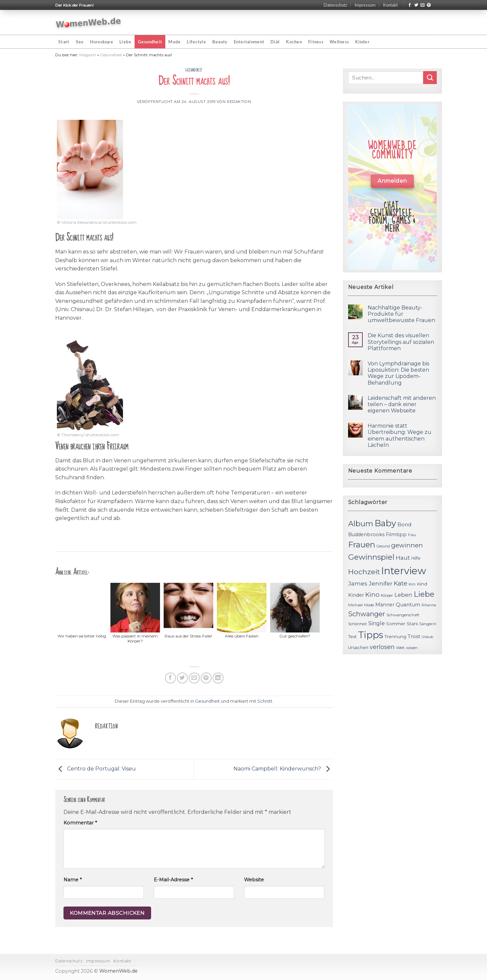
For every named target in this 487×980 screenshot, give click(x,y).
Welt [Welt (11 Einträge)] (400, 648)
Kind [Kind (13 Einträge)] (422, 584)
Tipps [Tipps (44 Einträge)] (371, 635)
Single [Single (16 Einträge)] (377, 623)
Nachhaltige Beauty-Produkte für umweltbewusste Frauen (401, 314)
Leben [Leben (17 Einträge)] (403, 595)
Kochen (294, 42)
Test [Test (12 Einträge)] (352, 637)
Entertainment (249, 42)
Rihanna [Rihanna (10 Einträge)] (429, 605)
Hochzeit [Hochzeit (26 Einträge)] (364, 572)
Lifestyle (196, 42)
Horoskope (101, 42)
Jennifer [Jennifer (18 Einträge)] (381, 583)
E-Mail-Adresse (173, 880)
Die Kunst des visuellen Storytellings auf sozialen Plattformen (401, 342)
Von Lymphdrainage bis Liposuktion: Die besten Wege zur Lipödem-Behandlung (398, 373)
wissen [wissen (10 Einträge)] (412, 648)
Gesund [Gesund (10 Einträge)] (383, 546)
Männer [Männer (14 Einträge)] (385, 605)
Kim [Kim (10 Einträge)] (412, 584)
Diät (275, 42)
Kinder (362, 42)
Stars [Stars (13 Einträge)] (412, 624)
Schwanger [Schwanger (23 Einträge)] (367, 614)
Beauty (220, 42)
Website (254, 880)
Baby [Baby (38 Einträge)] (385, 523)
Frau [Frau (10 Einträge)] (412, 535)
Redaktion (239, 102)
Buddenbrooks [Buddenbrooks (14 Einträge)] (366, 535)
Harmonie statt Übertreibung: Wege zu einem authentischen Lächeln (400, 435)
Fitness (316, 42)
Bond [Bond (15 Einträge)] (404, 524)
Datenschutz (335, 5)
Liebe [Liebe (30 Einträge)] (424, 594)
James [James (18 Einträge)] (358, 583)
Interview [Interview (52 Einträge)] (404, 571)
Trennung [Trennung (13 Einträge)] (395, 636)
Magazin (88, 55)
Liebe (125, 42)
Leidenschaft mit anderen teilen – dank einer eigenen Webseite (402, 404)
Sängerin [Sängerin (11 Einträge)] (428, 624)
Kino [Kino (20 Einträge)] (372, 595)
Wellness (339, 42)
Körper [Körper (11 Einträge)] (387, 595)
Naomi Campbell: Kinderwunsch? (283, 769)
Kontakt (390, 5)
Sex (80, 42)
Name (73, 880)
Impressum (365, 5)
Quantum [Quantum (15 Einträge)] (408, 605)
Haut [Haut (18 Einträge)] (403, 558)
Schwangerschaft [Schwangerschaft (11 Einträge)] (403, 615)
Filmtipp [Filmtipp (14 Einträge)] (396, 535)
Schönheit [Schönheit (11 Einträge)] (358, 624)
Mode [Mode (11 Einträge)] (369, 605)
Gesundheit (150, 42)
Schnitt (265, 701)
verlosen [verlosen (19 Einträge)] (382, 647)
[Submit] (430, 78)
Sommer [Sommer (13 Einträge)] (396, 624)
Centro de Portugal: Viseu (96, 769)
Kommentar (80, 823)
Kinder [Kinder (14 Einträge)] (356, 595)
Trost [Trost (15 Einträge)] (414, 636)
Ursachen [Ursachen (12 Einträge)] (358, 648)
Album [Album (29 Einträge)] (361, 524)
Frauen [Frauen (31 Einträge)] (362, 545)
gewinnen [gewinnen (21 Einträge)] (407, 545)
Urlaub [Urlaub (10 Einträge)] (427, 637)
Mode (174, 42)
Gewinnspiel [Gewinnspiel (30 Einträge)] (371, 557)
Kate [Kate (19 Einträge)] (401, 583)
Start (64, 42)
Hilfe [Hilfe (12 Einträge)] (416, 558)
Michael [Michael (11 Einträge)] (355, 605)
